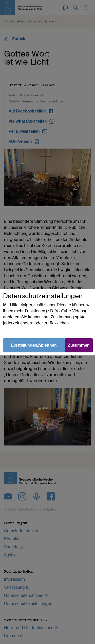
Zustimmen (79, 345)
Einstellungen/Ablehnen (34, 345)
